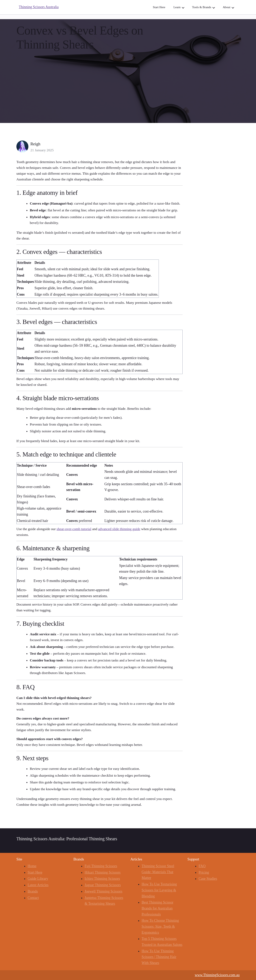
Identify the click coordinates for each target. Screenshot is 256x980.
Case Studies (208, 879)
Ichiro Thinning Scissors (102, 879)
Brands (33, 891)
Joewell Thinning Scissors (103, 891)
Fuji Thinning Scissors (101, 866)
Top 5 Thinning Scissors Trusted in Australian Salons (162, 942)
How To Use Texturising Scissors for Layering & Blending (159, 890)
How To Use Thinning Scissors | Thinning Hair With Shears (159, 957)
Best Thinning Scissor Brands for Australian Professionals (157, 908)
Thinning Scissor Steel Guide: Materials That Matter (158, 872)
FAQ (202, 866)
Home (32, 866)
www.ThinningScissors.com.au (217, 975)
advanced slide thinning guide (119, 529)
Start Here (35, 872)
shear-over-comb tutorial (74, 529)
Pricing (204, 872)
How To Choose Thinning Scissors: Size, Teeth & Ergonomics (160, 926)
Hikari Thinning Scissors (103, 872)
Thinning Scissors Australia (39, 7)
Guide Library (38, 879)
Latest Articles (38, 885)
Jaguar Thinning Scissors (103, 885)
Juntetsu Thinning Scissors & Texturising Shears (104, 901)
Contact (33, 898)
